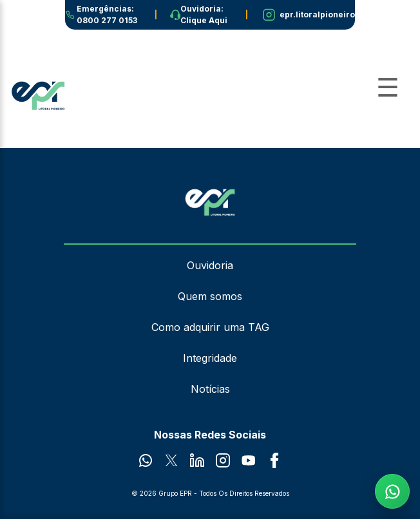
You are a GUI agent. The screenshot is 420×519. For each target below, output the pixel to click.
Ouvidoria (210, 265)
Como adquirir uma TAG (210, 327)
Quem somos (210, 296)
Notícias (210, 389)
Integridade (210, 358)
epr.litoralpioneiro (317, 14)
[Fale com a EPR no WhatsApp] (392, 491)
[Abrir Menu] (388, 88)
